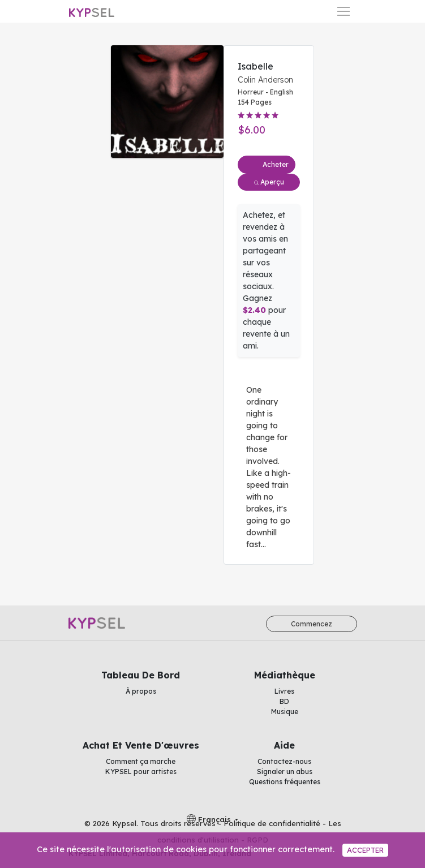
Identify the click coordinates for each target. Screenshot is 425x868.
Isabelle (256, 66)
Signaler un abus (285, 772)
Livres (284, 691)
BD (284, 701)
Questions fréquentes (285, 782)
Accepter (365, 850)
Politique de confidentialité (272, 823)
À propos (141, 691)
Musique (285, 712)
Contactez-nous (284, 761)
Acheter (276, 164)
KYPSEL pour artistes (141, 772)
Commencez (312, 624)
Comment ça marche (141, 761)
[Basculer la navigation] (344, 11)
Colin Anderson (265, 80)
